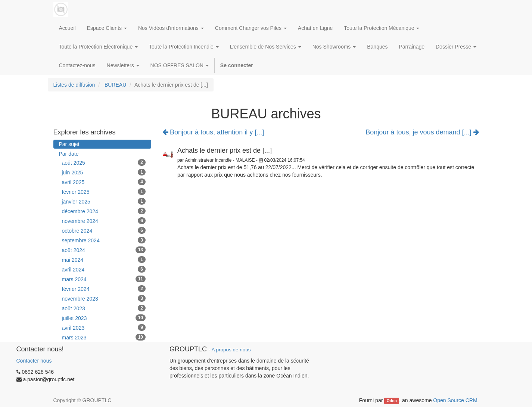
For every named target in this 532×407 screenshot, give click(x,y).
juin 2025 (104, 172)
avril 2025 (104, 182)
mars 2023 (104, 337)
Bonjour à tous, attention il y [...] (213, 132)
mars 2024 (104, 279)
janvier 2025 (104, 201)
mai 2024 (104, 260)
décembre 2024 (104, 211)
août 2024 (104, 250)
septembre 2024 (104, 240)
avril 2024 (104, 269)
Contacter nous (34, 361)
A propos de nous (231, 350)
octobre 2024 (104, 230)
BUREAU (115, 85)
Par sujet (69, 144)
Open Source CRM (455, 400)
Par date (69, 154)
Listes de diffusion (74, 85)
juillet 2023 (104, 318)
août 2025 (104, 162)
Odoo (392, 401)
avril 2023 (104, 327)
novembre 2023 (104, 298)
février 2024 (104, 289)
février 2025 (104, 192)
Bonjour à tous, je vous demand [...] (422, 132)
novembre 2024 (104, 221)
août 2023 (104, 308)
